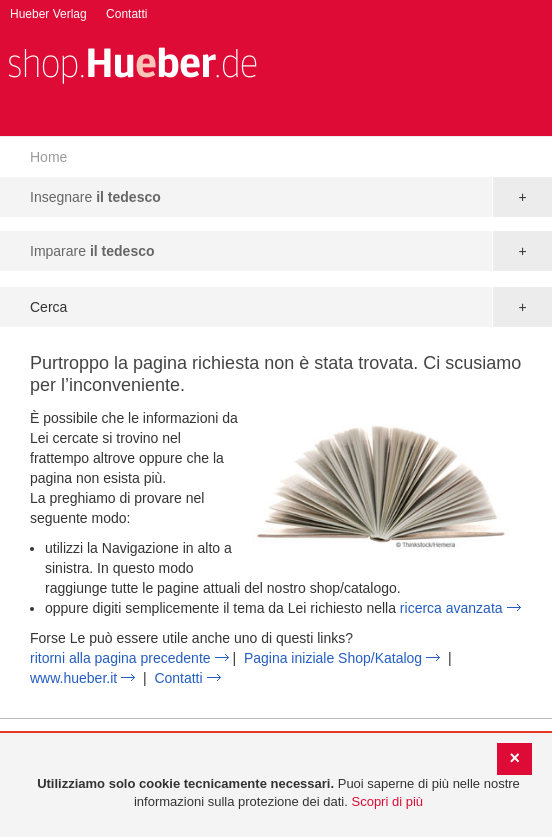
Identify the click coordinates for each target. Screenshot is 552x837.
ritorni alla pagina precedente (120, 658)
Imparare (92, 251)
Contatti (126, 14)
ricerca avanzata (451, 608)
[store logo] (132, 63)
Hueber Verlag (48, 14)
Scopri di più (387, 801)
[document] (278, 793)
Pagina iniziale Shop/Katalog (333, 658)
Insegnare (95, 197)
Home (48, 157)
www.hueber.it (73, 678)
